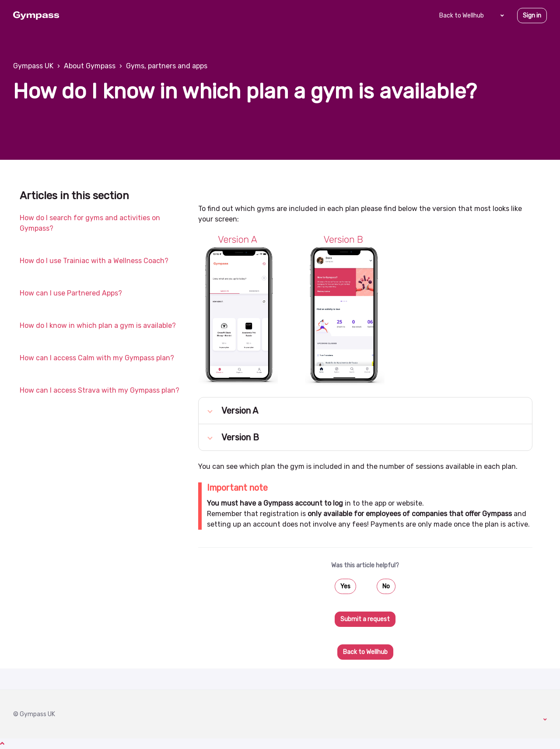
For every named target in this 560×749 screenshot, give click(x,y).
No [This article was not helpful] (386, 586)
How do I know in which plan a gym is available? (98, 325)
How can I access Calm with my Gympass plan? (97, 358)
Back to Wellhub (462, 16)
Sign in (532, 16)
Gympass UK (33, 66)
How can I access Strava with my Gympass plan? (100, 390)
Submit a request (365, 619)
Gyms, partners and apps (167, 66)
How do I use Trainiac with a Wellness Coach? (94, 261)
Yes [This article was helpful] (345, 586)
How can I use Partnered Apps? (71, 293)
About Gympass (90, 66)
